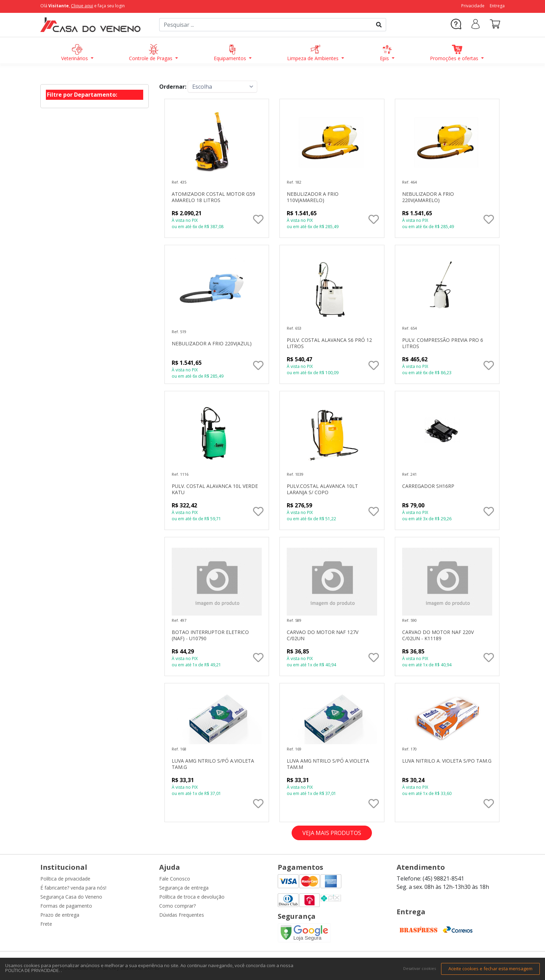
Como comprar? (177, 906)
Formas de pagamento (66, 906)
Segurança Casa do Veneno (71, 897)
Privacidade (473, 6)
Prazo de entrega (60, 915)
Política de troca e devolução (192, 897)
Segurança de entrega (184, 888)
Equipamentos (231, 53)
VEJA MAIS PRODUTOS (332, 833)
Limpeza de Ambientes (314, 53)
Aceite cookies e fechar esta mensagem (490, 969)
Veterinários (75, 53)
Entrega (497, 6)
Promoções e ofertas (455, 53)
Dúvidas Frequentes (182, 915)
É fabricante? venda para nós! (73, 888)
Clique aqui (82, 6)
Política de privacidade (65, 879)
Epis (386, 53)
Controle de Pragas (151, 53)
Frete (46, 924)
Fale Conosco (175, 879)
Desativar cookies (420, 968)
